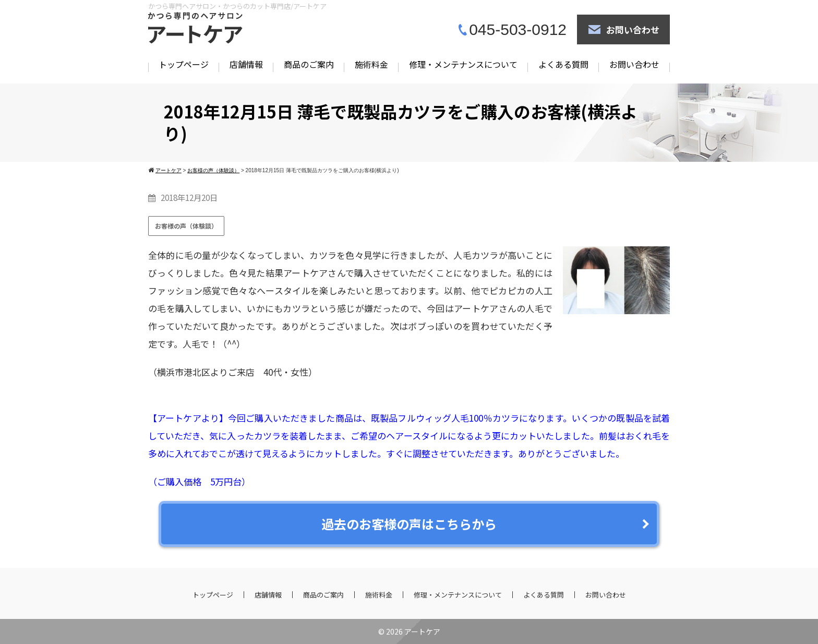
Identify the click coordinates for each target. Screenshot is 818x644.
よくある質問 (563, 64)
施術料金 (371, 64)
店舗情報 (246, 64)
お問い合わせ (633, 29)
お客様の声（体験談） (186, 226)
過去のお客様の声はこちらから (409, 524)
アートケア (422, 631)
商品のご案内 (309, 64)
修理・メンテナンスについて (463, 64)
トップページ (184, 64)
